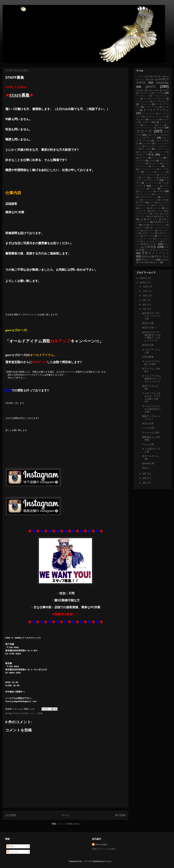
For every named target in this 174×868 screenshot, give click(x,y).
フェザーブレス (151, 183)
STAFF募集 (148, 357)
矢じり (157, 262)
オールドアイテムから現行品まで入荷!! (151, 409)
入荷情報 (150, 247)
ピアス (144, 178)
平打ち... (146, 468)
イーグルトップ (143, 96)
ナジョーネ (161, 172)
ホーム (65, 815)
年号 (167, 247)
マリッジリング (146, 191)
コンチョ (147, 143)
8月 (145, 305)
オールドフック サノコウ (156, 116)
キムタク (141, 119)
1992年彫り (158, 76)
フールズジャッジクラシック (152, 179)
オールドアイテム (156, 110)
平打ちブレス (162, 256)
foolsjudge (162, 83)
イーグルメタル (143, 101)
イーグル (159, 93)
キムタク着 (154, 119)
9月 (145, 300)
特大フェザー (150, 244)
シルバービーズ (159, 152)
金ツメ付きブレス (161, 205)
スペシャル (157, 158)
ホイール (165, 189)
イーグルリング (161, 101)
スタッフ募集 (36, 713)
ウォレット (145, 104)
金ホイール (156, 208)
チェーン (156, 166)
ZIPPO (166, 90)
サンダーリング (162, 149)
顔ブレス (141, 202)
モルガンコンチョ (144, 194)
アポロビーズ (145, 93)
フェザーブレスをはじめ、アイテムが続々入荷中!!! (151, 397)
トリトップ (149, 172)
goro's (150, 86)
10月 (145, 296)
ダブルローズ (154, 163)
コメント (13, 852)
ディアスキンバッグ (148, 169)
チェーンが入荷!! (151, 433)
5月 (145, 478)
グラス (161, 125)
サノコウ (146, 149)
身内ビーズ (163, 216)
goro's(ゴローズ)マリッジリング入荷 (151, 316)
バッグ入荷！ (149, 428)
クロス (160, 128)
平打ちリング (148, 260)
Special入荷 (148, 463)
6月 (145, 474)
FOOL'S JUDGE (21, 713)
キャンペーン (149, 125)
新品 (152, 216)
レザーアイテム (162, 194)
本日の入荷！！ (150, 328)
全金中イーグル (148, 233)
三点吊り (156, 214)
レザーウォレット (148, 197)
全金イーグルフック (158, 225)
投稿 (10, 846)
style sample (153, 90)
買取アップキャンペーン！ (151, 418)
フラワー (156, 186)
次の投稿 (11, 815)
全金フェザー (149, 230)
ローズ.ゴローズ (150, 200)
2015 (143, 283)
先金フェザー (153, 219)
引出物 (163, 200)
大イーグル (149, 236)
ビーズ (153, 178)
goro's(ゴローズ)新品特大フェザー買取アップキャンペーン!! (151, 336)
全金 (144, 225)
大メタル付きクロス (151, 241)
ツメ (167, 166)
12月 (145, 287)
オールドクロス (149, 113)
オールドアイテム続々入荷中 (151, 363)
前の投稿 (120, 815)
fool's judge (101, 844)
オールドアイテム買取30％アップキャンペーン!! (152, 379)
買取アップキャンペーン (154, 250)
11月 (145, 291)
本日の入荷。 (149, 323)
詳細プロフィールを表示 (104, 849)
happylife (140, 90)
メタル (160, 191)
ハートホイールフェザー (146, 175)
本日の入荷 (148, 423)
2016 (143, 278)
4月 (145, 483)
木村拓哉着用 (145, 262)
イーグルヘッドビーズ (154, 99)
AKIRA (152, 80)
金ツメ (151, 202)
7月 (145, 309)
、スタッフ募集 (143, 76)
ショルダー (144, 152)
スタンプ (165, 155)
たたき (152, 161)
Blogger (108, 861)
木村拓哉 (165, 260)
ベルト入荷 (148, 444)
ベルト (153, 189)
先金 (141, 219)
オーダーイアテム (152, 107)
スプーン (143, 158)
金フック (143, 208)
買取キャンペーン (155, 253)
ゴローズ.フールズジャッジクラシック (152, 136)
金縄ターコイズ (157, 211)
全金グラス (141, 228)
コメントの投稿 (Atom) (68, 824)
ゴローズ (144, 131)
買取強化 (146, 257)
